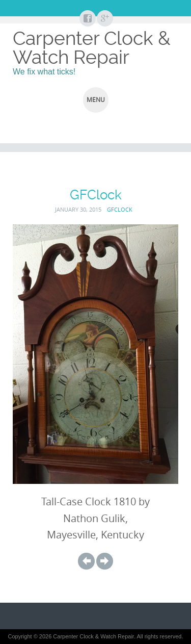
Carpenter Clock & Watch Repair (92, 48)
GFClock (120, 209)
